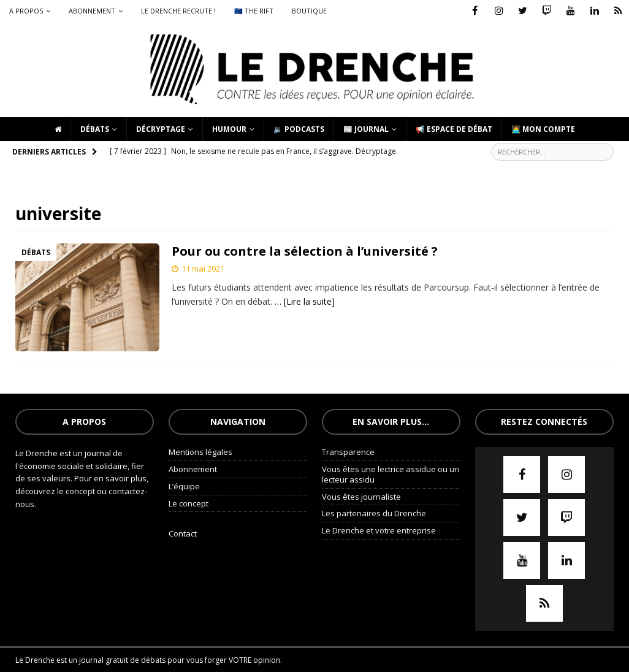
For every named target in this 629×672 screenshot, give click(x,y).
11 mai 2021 (203, 269)
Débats (95, 129)
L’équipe (184, 486)
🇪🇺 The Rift (254, 11)
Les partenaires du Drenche (374, 513)
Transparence (348, 452)
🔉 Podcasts (299, 129)
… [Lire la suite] (305, 301)
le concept (77, 491)
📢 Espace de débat (454, 129)
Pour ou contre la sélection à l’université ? (305, 251)
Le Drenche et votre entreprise (379, 530)
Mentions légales (200, 452)
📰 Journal (366, 129)
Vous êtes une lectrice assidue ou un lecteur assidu (391, 474)
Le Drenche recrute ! (178, 11)
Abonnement (92, 11)
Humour (229, 129)
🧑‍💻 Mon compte (543, 129)
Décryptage (161, 129)
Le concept (189, 503)
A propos (26, 11)
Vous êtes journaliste (361, 497)
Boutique (309, 11)
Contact (183, 533)
